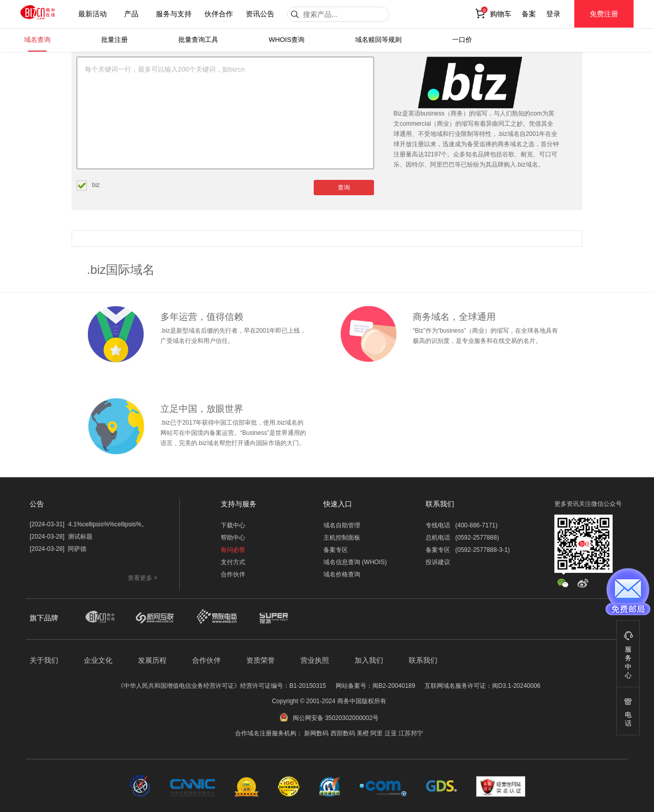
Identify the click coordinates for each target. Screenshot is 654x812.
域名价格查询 (342, 574)
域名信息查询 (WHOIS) (355, 562)
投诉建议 (438, 562)
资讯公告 (260, 14)
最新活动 (92, 14)
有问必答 (233, 550)
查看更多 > (143, 578)
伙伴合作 (219, 14)
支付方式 (233, 562)
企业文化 (98, 660)
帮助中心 (233, 538)
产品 (131, 14)
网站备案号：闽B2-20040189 (376, 686)
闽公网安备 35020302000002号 (336, 718)
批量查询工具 (198, 40)
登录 (553, 14)
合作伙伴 (233, 574)
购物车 (501, 14)
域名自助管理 (342, 525)
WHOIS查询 (287, 40)
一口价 (462, 40)
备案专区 (336, 550)
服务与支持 (174, 14)
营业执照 (315, 660)
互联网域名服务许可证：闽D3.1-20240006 (483, 686)
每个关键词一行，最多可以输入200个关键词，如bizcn (225, 113)
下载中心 (233, 525)
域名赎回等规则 (378, 40)
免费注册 (604, 14)
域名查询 (37, 40)
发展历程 (152, 660)
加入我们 (369, 660)
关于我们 (44, 660)
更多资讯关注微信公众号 (588, 504)
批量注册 (114, 40)
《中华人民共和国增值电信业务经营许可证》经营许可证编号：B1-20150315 (222, 686)
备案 (529, 14)
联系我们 (423, 660)
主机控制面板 (342, 538)
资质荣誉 (261, 660)
